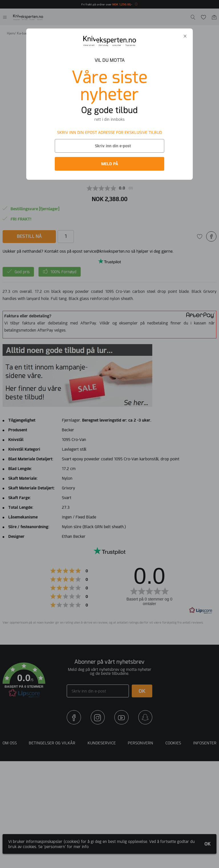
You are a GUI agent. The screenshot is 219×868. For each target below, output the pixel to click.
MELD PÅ (110, 164)
